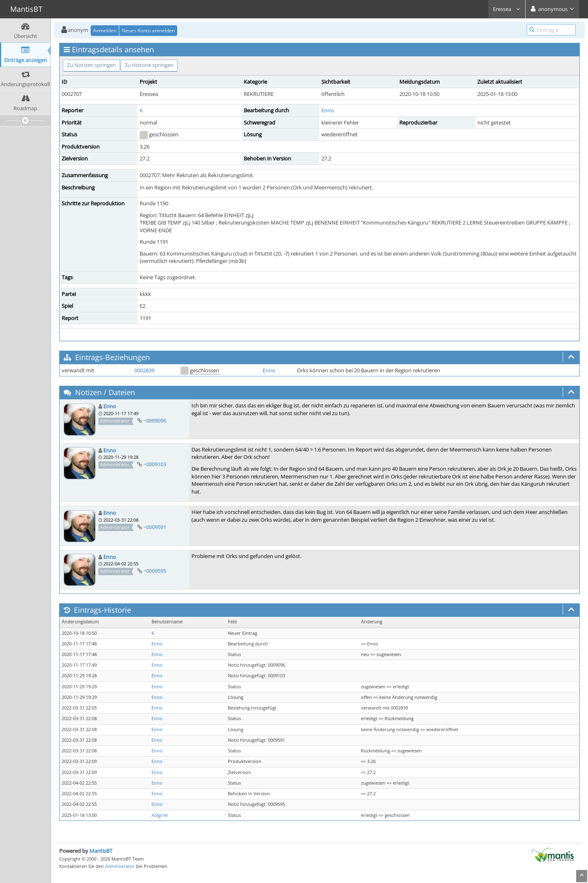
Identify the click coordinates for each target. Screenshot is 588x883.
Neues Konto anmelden (148, 30)
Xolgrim (160, 815)
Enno (328, 110)
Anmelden (105, 30)
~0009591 (155, 527)
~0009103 (155, 464)
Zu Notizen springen (91, 65)
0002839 (144, 370)
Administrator (120, 866)
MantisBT (101, 851)
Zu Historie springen (149, 65)
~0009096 (155, 420)
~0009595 (155, 571)
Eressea (507, 9)
